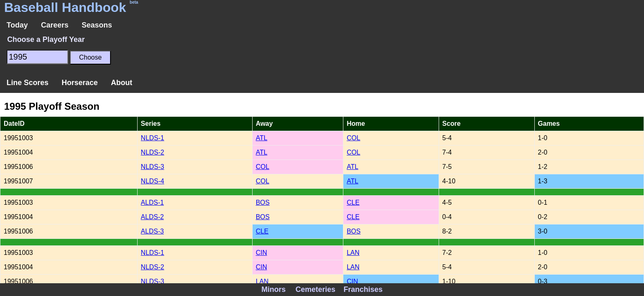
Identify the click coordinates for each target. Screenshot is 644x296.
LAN (353, 253)
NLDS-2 (153, 152)
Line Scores (28, 83)
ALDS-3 (152, 231)
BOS (263, 202)
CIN (262, 253)
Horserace (80, 83)
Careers (55, 25)
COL (353, 138)
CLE (353, 202)
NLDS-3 (153, 167)
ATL (262, 138)
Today (17, 25)
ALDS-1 (152, 202)
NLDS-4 (153, 181)
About (122, 83)
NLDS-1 (153, 138)
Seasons (97, 25)
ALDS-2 (152, 217)
